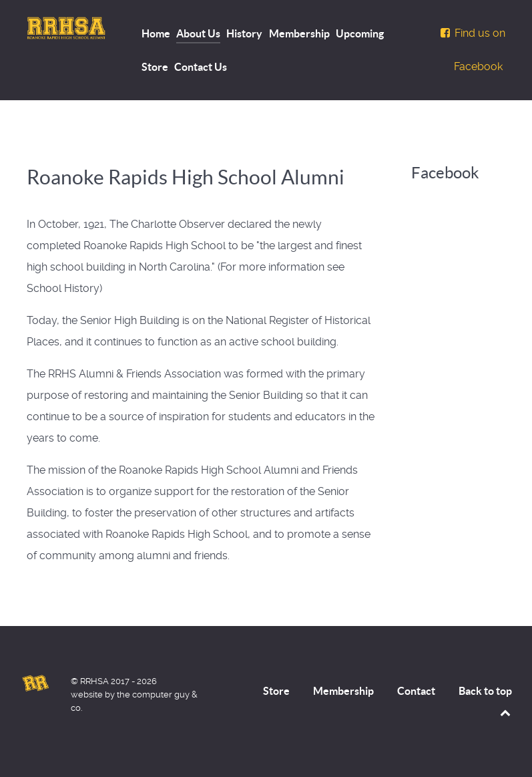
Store (276, 691)
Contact (416, 691)
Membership (343, 691)
